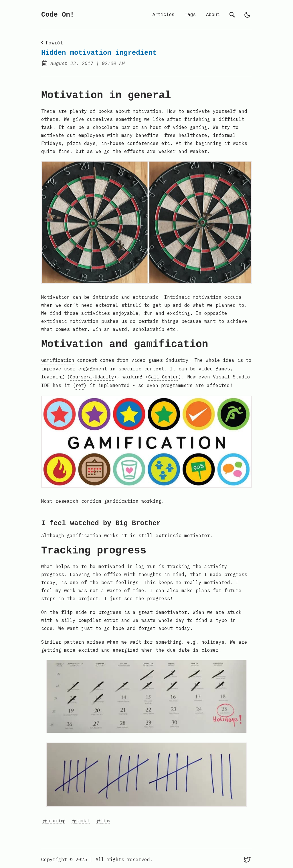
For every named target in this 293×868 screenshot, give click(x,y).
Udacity (104, 376)
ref (80, 384)
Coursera (81, 376)
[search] (232, 15)
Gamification (58, 360)
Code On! (58, 15)
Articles (164, 15)
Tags (190, 15)
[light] (247, 15)
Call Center (163, 376)
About (213, 15)
